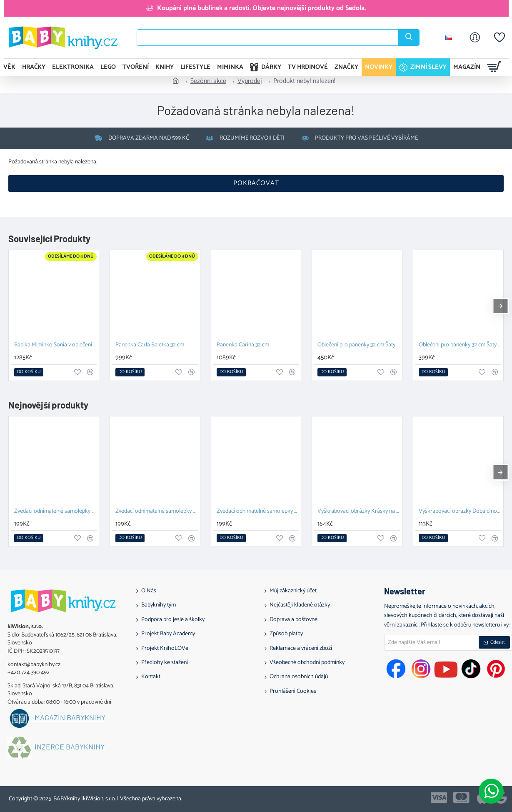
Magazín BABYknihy (70, 718)
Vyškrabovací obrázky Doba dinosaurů (460, 512)
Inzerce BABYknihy (70, 747)
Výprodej (250, 81)
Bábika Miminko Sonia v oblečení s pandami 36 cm (55, 345)
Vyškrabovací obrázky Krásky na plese (359, 512)
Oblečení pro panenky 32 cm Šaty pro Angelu (359, 345)
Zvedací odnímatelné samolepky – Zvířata (55, 512)
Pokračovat (256, 183)
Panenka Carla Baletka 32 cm (150, 345)
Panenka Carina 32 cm (243, 345)
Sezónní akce (208, 81)
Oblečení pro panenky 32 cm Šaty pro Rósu (460, 345)
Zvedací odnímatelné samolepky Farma (258, 512)
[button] (29, 372)
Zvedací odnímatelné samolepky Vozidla (157, 512)
